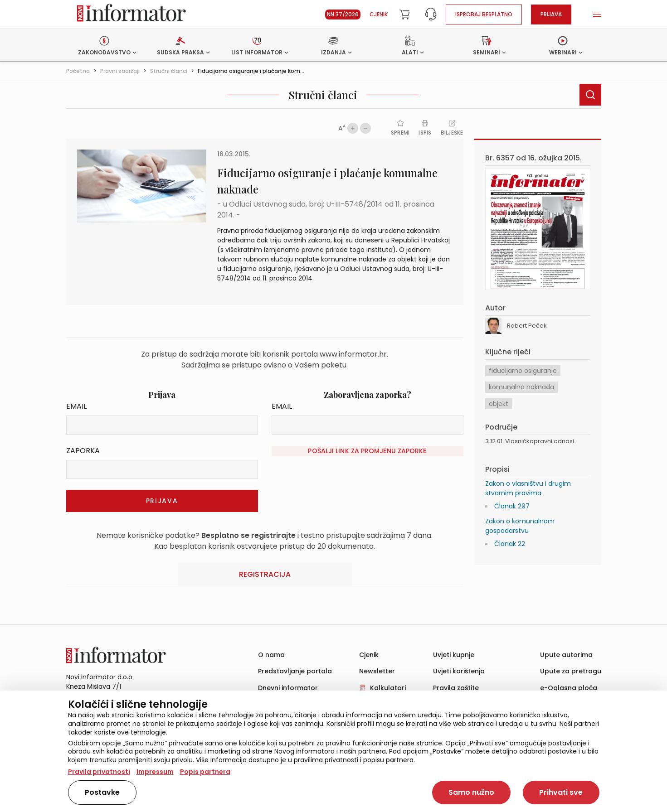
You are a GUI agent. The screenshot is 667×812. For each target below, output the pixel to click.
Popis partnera (205, 772)
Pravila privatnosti (99, 772)
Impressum (155, 772)
